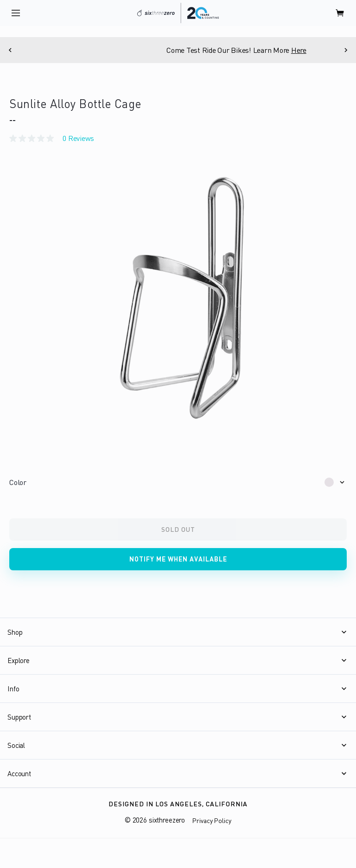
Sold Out (178, 529)
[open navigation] (16, 13)
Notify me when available (178, 559)
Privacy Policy (212, 820)
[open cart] (340, 13)
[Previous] (10, 50)
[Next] (346, 50)
